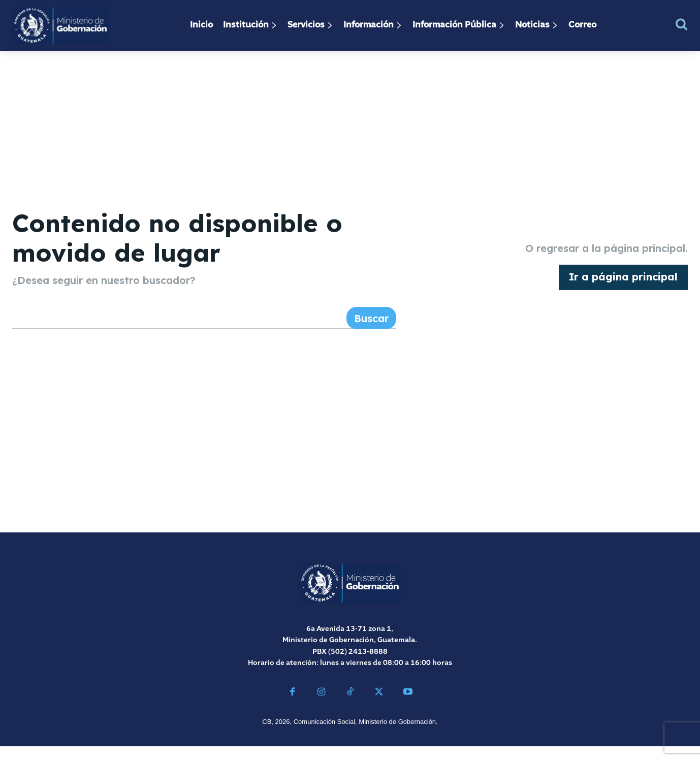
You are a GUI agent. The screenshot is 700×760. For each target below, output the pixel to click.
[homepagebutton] (623, 284)
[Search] (371, 332)
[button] (681, 24)
